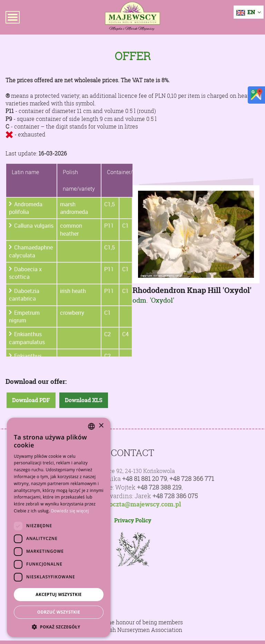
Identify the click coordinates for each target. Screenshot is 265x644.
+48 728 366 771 (192, 479)
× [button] (101, 426)
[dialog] (59, 527)
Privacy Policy (133, 520)
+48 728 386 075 (175, 496)
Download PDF (31, 400)
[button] (59, 627)
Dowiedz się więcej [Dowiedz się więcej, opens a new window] (70, 511)
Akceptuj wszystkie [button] (58, 594)
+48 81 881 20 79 (145, 479)
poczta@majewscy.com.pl (143, 504)
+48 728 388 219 (159, 487)
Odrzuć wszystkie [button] (59, 612)
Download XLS (84, 400)
